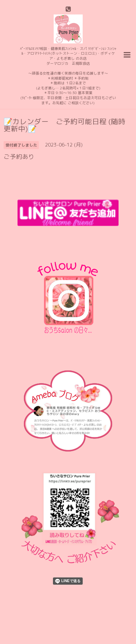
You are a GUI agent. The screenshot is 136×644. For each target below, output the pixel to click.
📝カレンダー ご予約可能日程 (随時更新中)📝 (65, 125)
